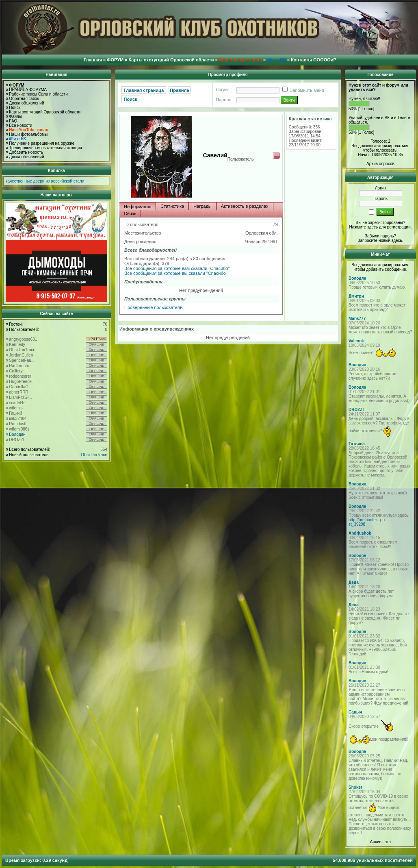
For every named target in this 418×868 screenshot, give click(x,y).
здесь (397, 240)
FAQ (13, 121)
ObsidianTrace (22, 350)
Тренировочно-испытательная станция (45, 148)
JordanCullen (21, 355)
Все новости (21, 125)
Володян (17, 434)
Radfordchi (19, 366)
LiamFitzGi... (20, 397)
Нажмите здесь (363, 227)
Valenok (356, 341)
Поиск (15, 108)
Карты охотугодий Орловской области (45, 112)
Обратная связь (24, 99)
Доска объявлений (26, 103)
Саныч (355, 712)
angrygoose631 (23, 339)
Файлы (15, 116)
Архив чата (380, 842)
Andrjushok (360, 533)
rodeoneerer (20, 376)
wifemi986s (19, 429)
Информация (138, 207)
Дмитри (356, 296)
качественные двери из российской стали (45, 181)
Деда (354, 582)
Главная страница (144, 90)
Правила (179, 90)
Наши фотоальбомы (28, 134)
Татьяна (357, 444)
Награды (203, 206)
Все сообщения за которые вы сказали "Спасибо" (176, 273)
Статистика (172, 206)
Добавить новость (26, 152)
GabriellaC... (20, 387)
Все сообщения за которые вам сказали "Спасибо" (177, 268)
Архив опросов (380, 164)
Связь (130, 213)
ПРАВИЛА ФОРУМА (28, 90)
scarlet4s (17, 403)
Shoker (355, 787)
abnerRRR (18, 392)
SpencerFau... (22, 360)
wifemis (16, 408)
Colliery (16, 371)
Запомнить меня (302, 90)
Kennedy (17, 345)
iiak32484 (18, 419)
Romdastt (18, 424)
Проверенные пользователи (153, 307)
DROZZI (16, 440)
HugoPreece (20, 382)
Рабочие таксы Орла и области (38, 94)
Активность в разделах (245, 206)
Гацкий (15, 413)
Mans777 (357, 319)
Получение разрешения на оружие (42, 143)
